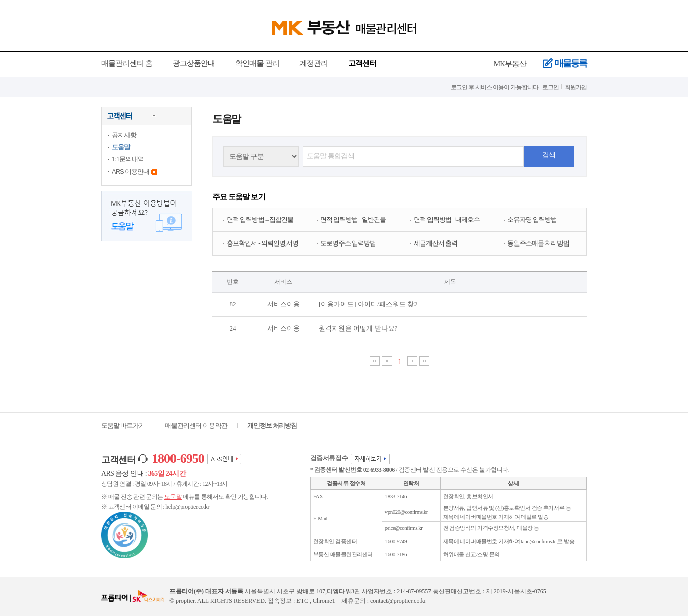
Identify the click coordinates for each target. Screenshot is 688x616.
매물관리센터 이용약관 (196, 425)
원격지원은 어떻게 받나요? (358, 328)
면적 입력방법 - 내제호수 (447, 219)
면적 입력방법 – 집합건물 (260, 219)
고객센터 (362, 63)
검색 (549, 155)
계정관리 (314, 63)
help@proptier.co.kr (187, 507)
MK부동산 (510, 64)
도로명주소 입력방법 (348, 243)
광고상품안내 (194, 63)
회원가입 (576, 87)
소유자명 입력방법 (532, 219)
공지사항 (124, 135)
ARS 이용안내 (131, 171)
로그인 (551, 87)
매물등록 (565, 64)
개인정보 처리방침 (272, 425)
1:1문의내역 (128, 159)
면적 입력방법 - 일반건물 (353, 219)
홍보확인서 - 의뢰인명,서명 (263, 243)
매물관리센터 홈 (127, 63)
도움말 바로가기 (123, 425)
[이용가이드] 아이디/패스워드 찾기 (370, 304)
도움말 (121, 147)
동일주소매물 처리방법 (538, 243)
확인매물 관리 (257, 63)
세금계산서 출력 (436, 243)
